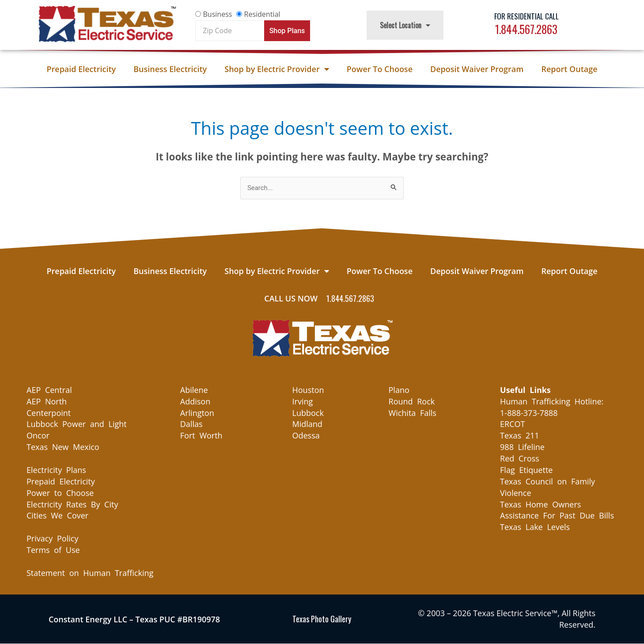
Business (218, 14)
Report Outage (569, 69)
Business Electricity (170, 69)
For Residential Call (527, 16)
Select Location (405, 25)
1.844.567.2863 (526, 29)
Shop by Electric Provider (277, 69)
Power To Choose (380, 69)
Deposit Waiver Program (477, 69)
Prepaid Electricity (81, 69)
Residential (262, 14)
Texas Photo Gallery (322, 619)
